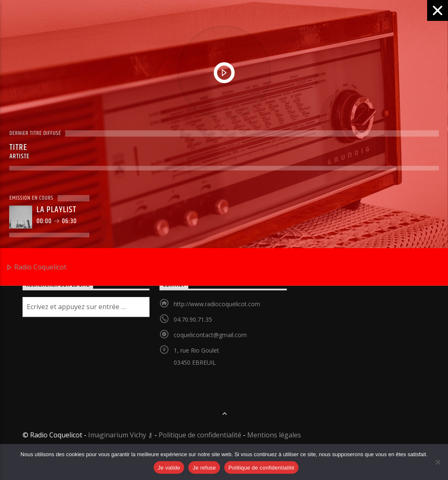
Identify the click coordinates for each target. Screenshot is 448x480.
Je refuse (204, 468)
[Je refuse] (438, 462)
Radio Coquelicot (36, 268)
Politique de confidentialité (261, 468)
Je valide (169, 468)
